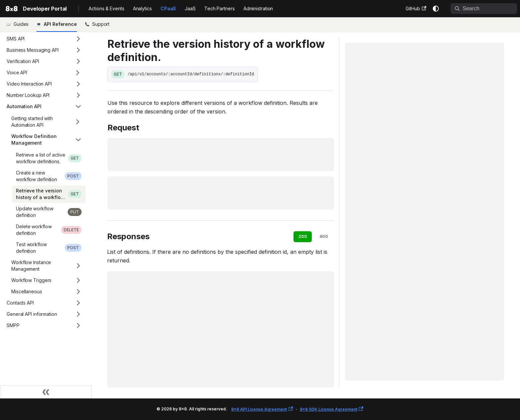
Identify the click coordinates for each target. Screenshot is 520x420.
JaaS (190, 8)
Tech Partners (220, 8)
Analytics (142, 8)
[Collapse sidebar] (46, 392)
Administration (258, 8)
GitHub (416, 8)
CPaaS (168, 8)
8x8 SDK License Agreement (332, 409)
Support (101, 24)
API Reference (60, 24)
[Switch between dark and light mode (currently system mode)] (436, 9)
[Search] (484, 9)
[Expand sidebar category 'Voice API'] (78, 73)
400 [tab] (324, 236)
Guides (21, 24)
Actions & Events (106, 8)
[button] (44, 39)
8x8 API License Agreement (262, 409)
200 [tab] (303, 236)
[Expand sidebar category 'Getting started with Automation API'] (78, 122)
